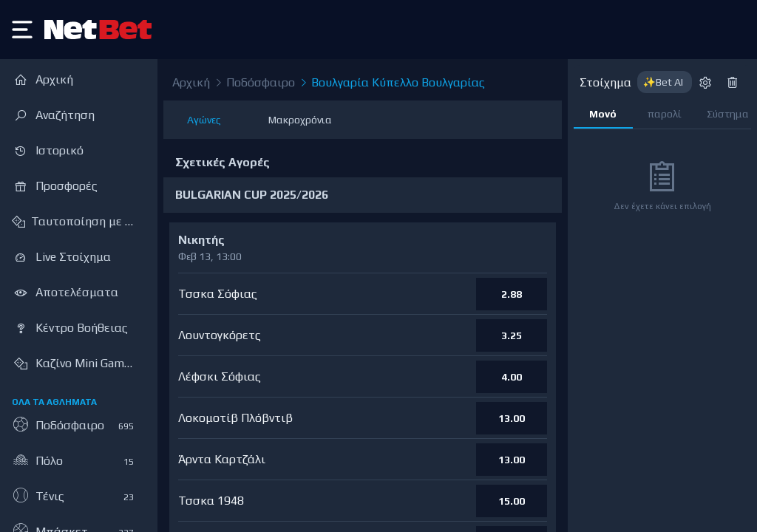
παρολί (665, 114)
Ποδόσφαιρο (254, 83)
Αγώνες (204, 120)
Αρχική (191, 82)
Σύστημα (728, 114)
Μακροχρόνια (300, 120)
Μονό (603, 114)
